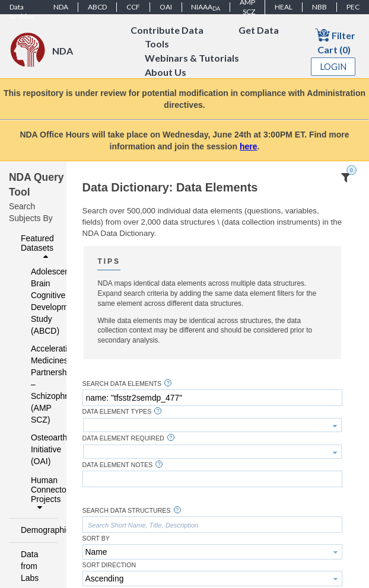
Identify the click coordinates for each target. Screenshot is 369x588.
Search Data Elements (122, 384)
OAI (166, 7)
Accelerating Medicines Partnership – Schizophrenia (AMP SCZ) (36, 384)
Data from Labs (30, 566)
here (249, 146)
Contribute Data (167, 30)
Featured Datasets (37, 247)
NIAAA (206, 7)
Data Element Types (117, 412)
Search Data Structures (127, 511)
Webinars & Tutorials (192, 58)
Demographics (36, 530)
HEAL (284, 7)
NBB (319, 7)
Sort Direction (109, 565)
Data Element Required (123, 438)
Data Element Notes (118, 465)
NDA (61, 7)
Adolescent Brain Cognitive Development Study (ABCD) (36, 301)
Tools (157, 44)
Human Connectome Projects (41, 494)
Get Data (259, 30)
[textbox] (212, 398)
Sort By (96, 539)
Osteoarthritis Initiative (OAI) (36, 449)
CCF (133, 7)
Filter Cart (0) (335, 41)
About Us (166, 73)
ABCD (97, 7)
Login (333, 67)
